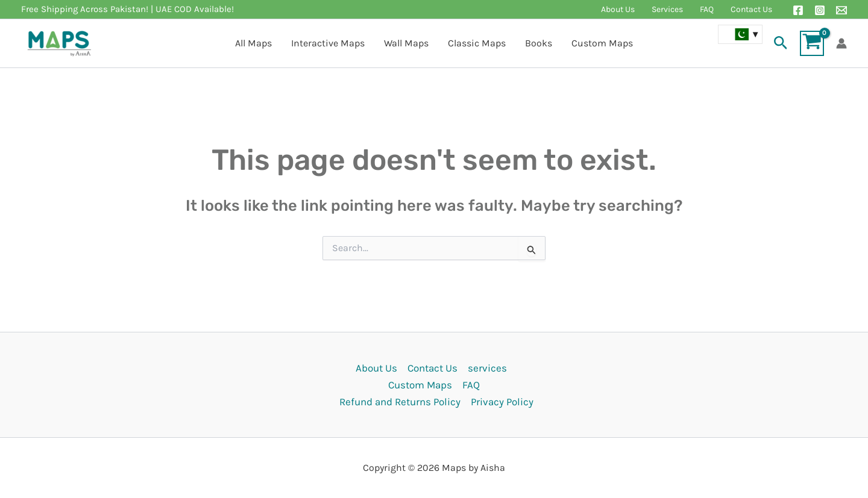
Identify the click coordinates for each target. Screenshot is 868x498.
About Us (618, 9)
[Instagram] (820, 10)
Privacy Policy (502, 402)
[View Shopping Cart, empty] (812, 43)
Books (539, 43)
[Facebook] (798, 10)
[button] (781, 43)
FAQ (707, 9)
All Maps (253, 43)
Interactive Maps (328, 43)
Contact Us (751, 9)
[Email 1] (841, 10)
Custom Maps (602, 43)
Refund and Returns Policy (400, 402)
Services (667, 9)
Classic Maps (477, 43)
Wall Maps (406, 43)
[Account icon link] (841, 43)
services (487, 368)
